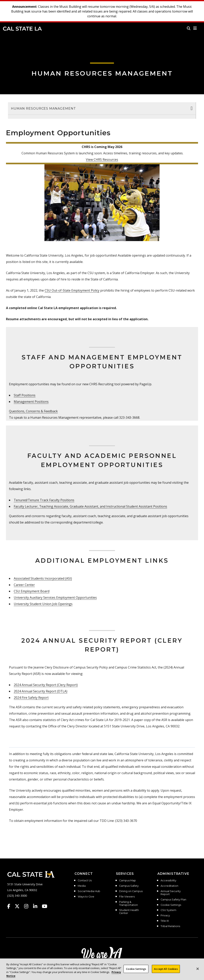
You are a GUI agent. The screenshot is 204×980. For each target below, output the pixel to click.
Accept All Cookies (166, 972)
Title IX (165, 921)
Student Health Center (129, 912)
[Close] (198, 972)
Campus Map (127, 881)
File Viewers (127, 897)
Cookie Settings (171, 905)
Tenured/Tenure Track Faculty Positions (44, 500)
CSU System (168, 910)
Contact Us (85, 881)
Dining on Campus (131, 891)
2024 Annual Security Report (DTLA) (41, 691)
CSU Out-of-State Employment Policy (72, 290)
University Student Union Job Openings (43, 604)
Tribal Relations (170, 926)
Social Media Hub (89, 891)
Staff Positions (25, 395)
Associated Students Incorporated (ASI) (43, 578)
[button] (195, 28)
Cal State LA (22, 29)
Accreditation (169, 886)
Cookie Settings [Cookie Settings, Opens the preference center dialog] (136, 972)
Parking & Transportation (128, 904)
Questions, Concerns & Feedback (33, 411)
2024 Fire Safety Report (31, 698)
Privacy (165, 916)
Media (82, 886)
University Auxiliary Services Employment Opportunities (55, 598)
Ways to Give (86, 897)
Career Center (24, 585)
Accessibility (168, 881)
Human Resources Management (102, 73)
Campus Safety (129, 886)
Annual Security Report (171, 893)
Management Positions (31, 402)
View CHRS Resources (102, 160)
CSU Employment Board (32, 591)
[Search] (189, 28)
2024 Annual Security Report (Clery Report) (46, 685)
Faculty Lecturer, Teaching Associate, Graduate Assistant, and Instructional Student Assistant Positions (90, 506)
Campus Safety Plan (173, 900)
